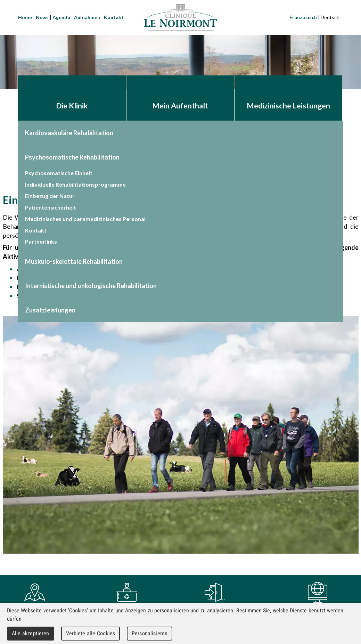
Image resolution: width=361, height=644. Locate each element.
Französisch (303, 17)
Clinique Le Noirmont (181, 17)
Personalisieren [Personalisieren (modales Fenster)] (150, 633)
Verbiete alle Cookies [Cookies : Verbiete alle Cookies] (91, 633)
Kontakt (114, 17)
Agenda (61, 17)
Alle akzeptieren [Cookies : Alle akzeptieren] (31, 633)
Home (25, 17)
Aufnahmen (87, 17)
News (42, 17)
